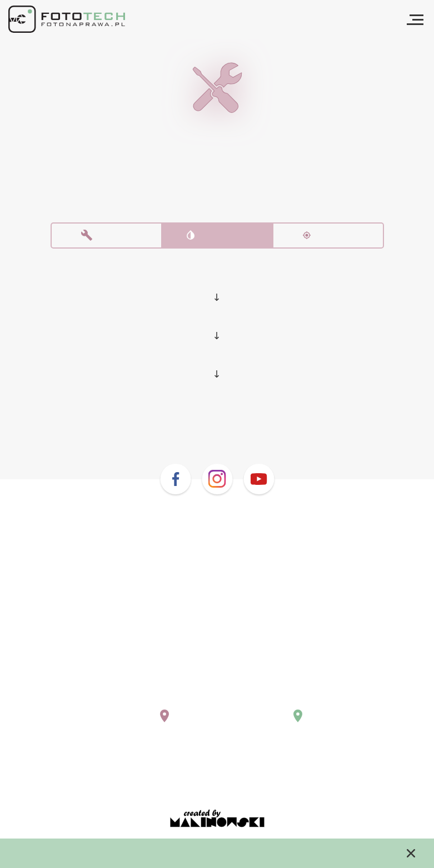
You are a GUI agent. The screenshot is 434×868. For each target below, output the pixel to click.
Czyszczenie (217, 238)
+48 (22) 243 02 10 (122, 688)
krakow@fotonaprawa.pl (285, 698)
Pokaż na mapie (126, 724)
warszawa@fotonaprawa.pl (140, 698)
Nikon (217, 321)
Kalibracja (328, 238)
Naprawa (106, 238)
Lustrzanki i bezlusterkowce (217, 282)
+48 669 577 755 (269, 688)
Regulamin (217, 775)
